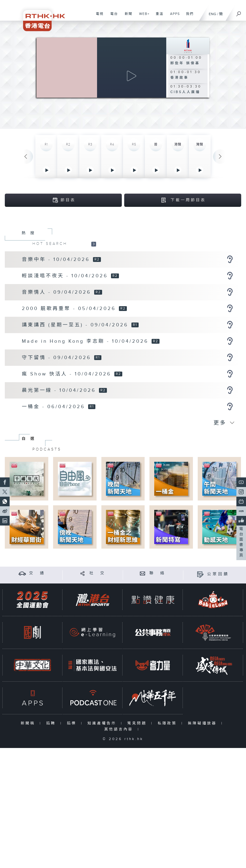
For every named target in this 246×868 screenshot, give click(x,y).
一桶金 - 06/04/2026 (55, 451)
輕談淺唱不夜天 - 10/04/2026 (66, 320)
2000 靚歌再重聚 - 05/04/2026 (70, 353)
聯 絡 (158, 618)
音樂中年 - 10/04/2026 (57, 304)
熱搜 (30, 277)
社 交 (98, 618)
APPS (173, 16)
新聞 (127, 16)
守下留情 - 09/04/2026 (58, 402)
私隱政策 (168, 768)
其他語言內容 (120, 774)
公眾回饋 (218, 618)
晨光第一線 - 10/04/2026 (60, 435)
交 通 (37, 618)
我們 (188, 16)
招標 (73, 768)
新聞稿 (29, 768)
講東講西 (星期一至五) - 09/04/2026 (76, 369)
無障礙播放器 (203, 768)
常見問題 (138, 768)
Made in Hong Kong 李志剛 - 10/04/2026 (86, 386)
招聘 (52, 768)
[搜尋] (239, 12)
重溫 (158, 16)
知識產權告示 (103, 768)
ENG (212, 14)
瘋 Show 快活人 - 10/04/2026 (68, 418)
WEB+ (143, 16)
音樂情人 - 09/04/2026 (58, 336)
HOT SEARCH (50, 288)
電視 (98, 16)
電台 (112, 16)
